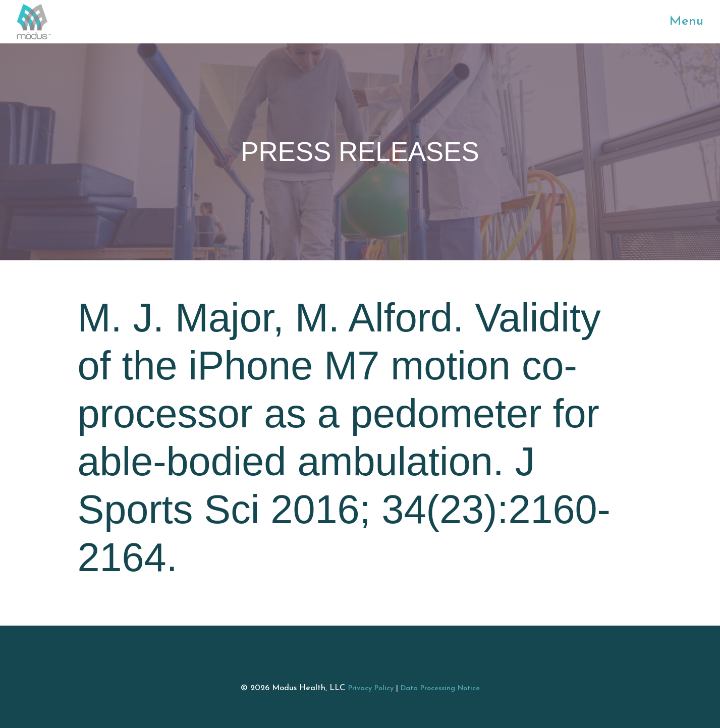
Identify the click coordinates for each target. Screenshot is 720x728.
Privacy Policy (371, 688)
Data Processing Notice (440, 688)
